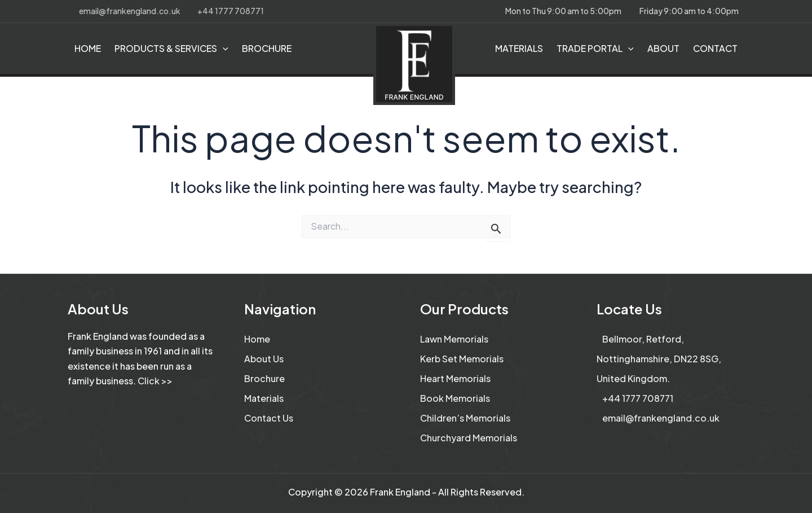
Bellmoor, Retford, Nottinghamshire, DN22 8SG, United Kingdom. (659, 359)
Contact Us (269, 418)
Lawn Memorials (454, 339)
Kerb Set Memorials (462, 359)
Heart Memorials (455, 378)
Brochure (264, 378)
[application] (223, 49)
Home (257, 339)
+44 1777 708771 (231, 11)
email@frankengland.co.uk (130, 11)
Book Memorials (455, 398)
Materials (264, 398)
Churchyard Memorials (469, 438)
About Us (264, 359)
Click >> (155, 381)
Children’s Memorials (465, 418)
